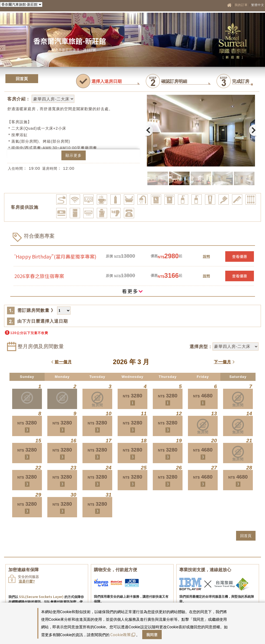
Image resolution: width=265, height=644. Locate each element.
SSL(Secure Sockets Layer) (41, 596)
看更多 (132, 291)
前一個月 (63, 362)
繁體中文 (258, 5)
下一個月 (223, 362)
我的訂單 (242, 5)
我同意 (152, 635)
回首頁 (22, 79)
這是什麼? (27, 581)
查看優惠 (240, 256)
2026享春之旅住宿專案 (39, 276)
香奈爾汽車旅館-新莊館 (70, 41)
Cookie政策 (123, 635)
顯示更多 (74, 155)
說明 (206, 256)
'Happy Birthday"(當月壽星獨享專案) (55, 256)
